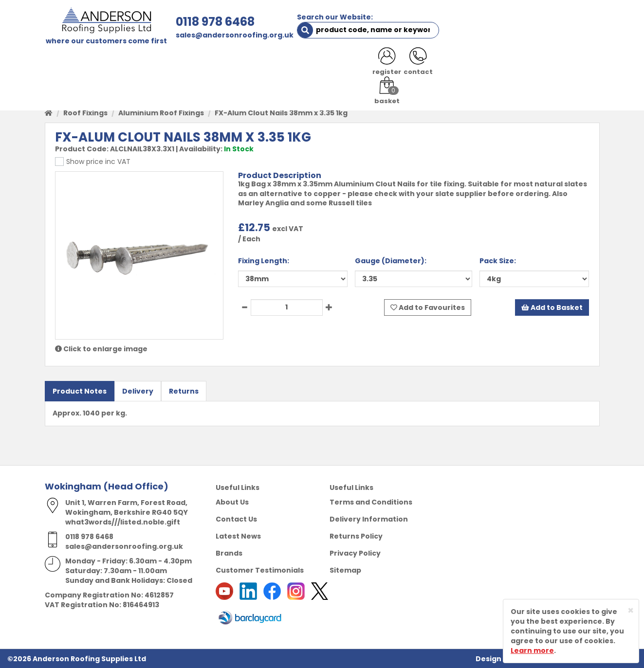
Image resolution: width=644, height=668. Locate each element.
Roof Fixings (85, 113)
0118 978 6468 (213, 22)
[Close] (631, 610)
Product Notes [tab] (80, 391)
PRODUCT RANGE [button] (323, 64)
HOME (63, 64)
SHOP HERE (107, 64)
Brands (229, 553)
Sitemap (345, 570)
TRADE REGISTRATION (236, 64)
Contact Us (236, 519)
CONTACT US (451, 64)
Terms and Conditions (371, 502)
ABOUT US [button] (161, 64)
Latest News (238, 536)
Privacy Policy (355, 553)
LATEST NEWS (513, 64)
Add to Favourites (428, 307)
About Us (232, 502)
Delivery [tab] (138, 391)
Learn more (532, 650)
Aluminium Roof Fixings (161, 113)
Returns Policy (356, 536)
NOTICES (568, 64)
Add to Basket (552, 307)
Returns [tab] (184, 391)
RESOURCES (392, 64)
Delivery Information (369, 519)
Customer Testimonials (260, 570)
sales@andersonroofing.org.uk (233, 35)
